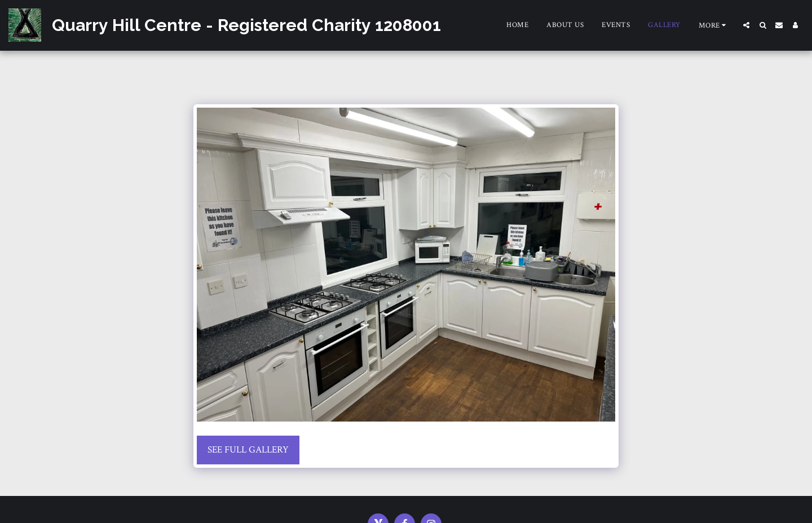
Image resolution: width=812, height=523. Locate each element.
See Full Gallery (248, 450)
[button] (746, 25)
